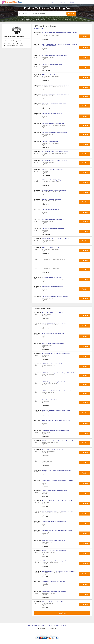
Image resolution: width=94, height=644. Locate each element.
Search (71, 14)
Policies (43, 625)
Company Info (36, 625)
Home (29, 625)
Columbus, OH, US (39, 28)
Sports (53, 2)
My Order (57, 625)
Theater (73, 2)
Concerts (63, 2)
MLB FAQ (64, 625)
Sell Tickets (50, 625)
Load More (62, 613)
